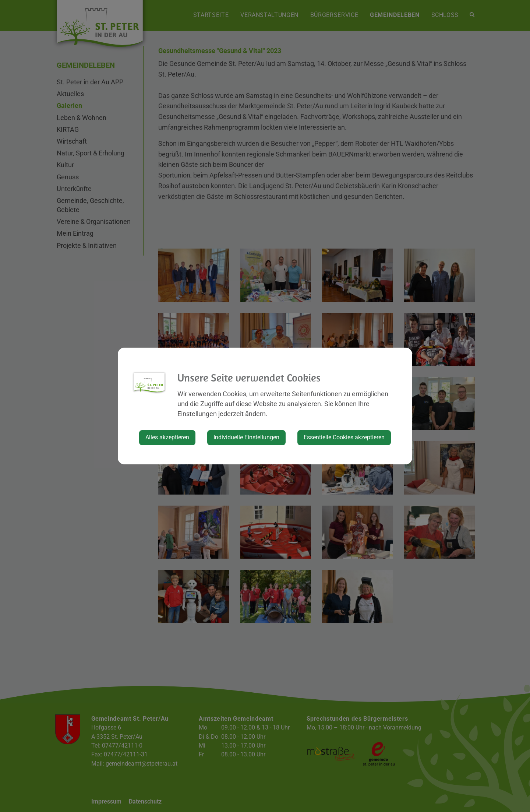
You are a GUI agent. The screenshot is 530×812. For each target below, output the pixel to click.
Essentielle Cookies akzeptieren (344, 437)
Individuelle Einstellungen (246, 437)
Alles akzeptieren (167, 437)
